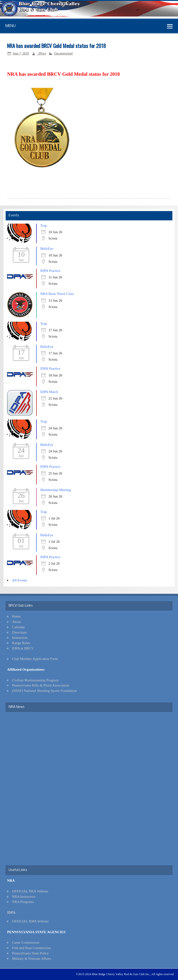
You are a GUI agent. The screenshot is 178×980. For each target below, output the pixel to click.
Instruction (20, 637)
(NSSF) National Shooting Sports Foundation (44, 691)
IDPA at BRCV (23, 648)
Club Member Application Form (35, 659)
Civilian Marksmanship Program (35, 680)
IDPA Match (49, 392)
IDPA (11, 912)
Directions (20, 632)
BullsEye (47, 248)
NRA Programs (23, 902)
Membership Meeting (55, 490)
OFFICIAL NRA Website (30, 891)
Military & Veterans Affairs (32, 958)
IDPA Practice (50, 271)
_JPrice (41, 53)
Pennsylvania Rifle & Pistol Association (41, 685)
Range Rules (21, 643)
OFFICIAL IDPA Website (30, 921)
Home (16, 616)
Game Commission (26, 942)
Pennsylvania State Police (30, 953)
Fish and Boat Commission (31, 948)
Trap (43, 225)
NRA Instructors (24, 896)
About (17, 622)
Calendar (19, 627)
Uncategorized (63, 53)
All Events (20, 580)
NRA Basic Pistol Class (57, 294)
